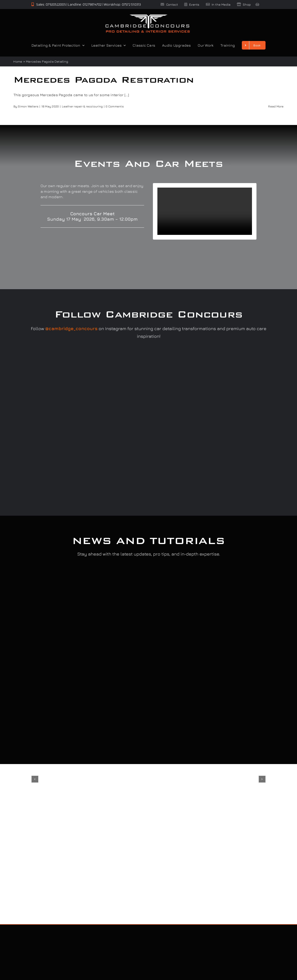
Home (18, 61)
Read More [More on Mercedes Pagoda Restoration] (276, 106)
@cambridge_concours (71, 328)
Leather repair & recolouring (82, 106)
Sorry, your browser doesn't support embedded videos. (205, 211)
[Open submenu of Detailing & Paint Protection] (82, 45)
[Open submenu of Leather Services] (124, 45)
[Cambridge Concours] (147, 15)
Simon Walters (28, 106)
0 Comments (114, 106)
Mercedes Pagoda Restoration (104, 80)
